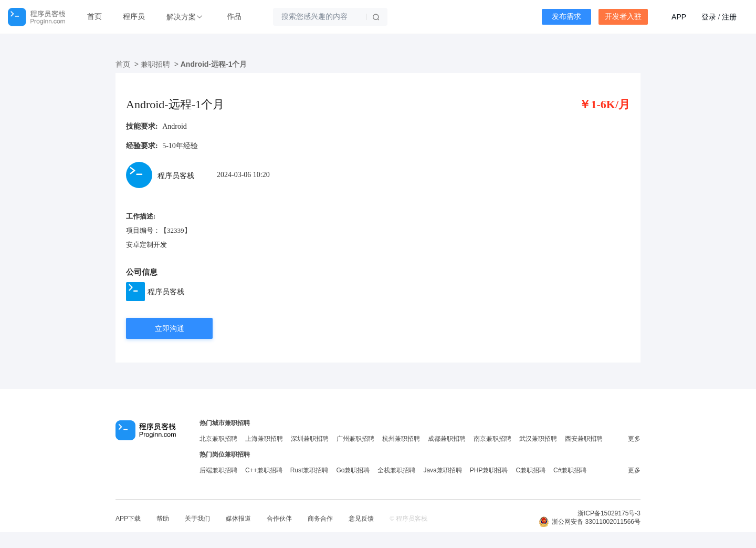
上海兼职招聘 (264, 439)
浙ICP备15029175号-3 (609, 513)
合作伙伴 (279, 519)
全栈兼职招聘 (396, 470)
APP (679, 17)
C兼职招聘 (531, 470)
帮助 (163, 519)
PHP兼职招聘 (489, 470)
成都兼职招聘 (447, 439)
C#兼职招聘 (570, 470)
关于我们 (197, 519)
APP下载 (128, 519)
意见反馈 (361, 519)
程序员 (134, 17)
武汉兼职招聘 (538, 439)
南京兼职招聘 (492, 439)
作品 (234, 17)
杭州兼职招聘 (401, 439)
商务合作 (320, 519)
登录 (709, 17)
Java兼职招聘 (442, 470)
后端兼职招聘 (218, 470)
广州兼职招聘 (355, 439)
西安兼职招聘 (584, 439)
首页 (94, 17)
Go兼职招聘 (353, 470)
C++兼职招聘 (264, 470)
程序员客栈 (166, 292)
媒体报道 (238, 519)
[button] (186, 17)
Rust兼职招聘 (309, 470)
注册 (729, 17)
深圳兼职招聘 (310, 439)
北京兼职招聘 (218, 439)
